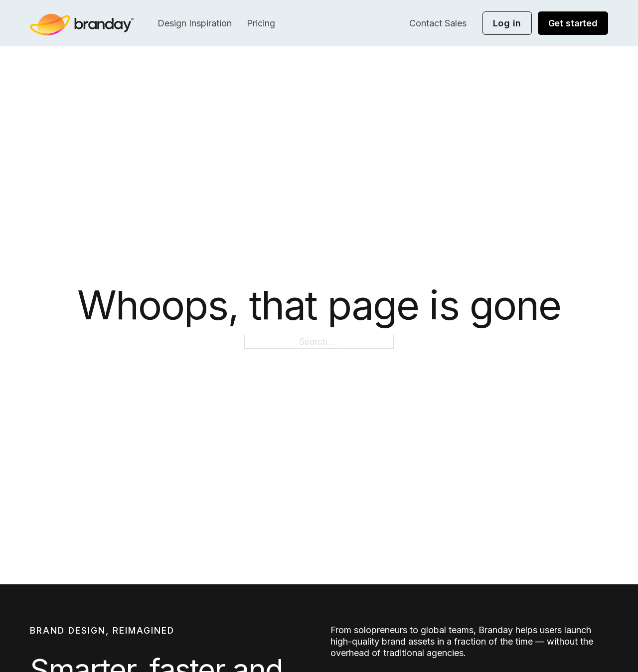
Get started (573, 23)
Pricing (261, 23)
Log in (507, 23)
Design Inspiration (195, 23)
